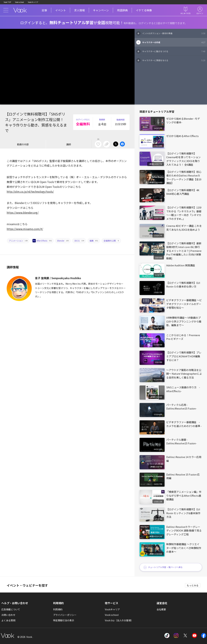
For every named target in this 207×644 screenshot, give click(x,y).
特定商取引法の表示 (64, 620)
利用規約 (58, 609)
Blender (64, 241)
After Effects (43, 241)
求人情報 (79, 10)
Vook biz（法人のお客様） (119, 620)
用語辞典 (122, 10)
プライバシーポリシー (65, 615)
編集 (94, 241)
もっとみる (193, 585)
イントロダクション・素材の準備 (174, 33)
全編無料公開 (112, 241)
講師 (69, 144)
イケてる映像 (144, 10)
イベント (61, 10)
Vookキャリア (33, 2)
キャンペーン (101, 10)
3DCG (80, 241)
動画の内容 (23, 144)
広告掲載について (11, 609)
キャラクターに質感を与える (174, 60)
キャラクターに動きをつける (174, 51)
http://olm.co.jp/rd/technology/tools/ (30, 191)
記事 (44, 10)
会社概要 (161, 609)
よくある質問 (8, 620)
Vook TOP (7, 2)
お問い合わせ (8, 615)
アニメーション (19, 241)
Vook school (19, 2)
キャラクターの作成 (174, 42)
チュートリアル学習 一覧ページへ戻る (163, 567)
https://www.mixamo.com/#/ (25, 229)
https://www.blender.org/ (23, 212)
